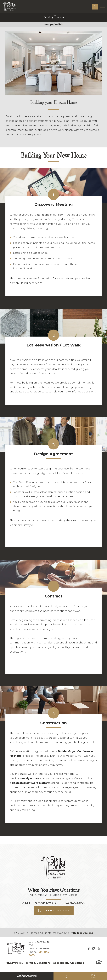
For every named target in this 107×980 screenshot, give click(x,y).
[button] (95, 7)
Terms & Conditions (38, 963)
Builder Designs (83, 933)
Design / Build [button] (53, 24)
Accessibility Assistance (69, 963)
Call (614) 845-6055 (69, 903)
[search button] (95, 7)
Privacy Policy (14, 963)
